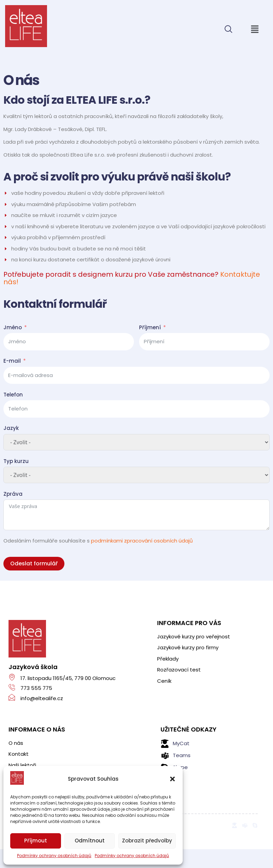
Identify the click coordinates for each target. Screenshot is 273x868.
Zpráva (13, 494)
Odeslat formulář (34, 563)
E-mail (12, 361)
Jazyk (11, 428)
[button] (255, 30)
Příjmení (150, 327)
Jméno (13, 327)
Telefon (13, 395)
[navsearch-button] (228, 30)
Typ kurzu (16, 461)
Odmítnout (90, 841)
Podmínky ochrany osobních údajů (54, 856)
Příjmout (36, 841)
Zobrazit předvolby (147, 841)
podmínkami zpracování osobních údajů (142, 541)
